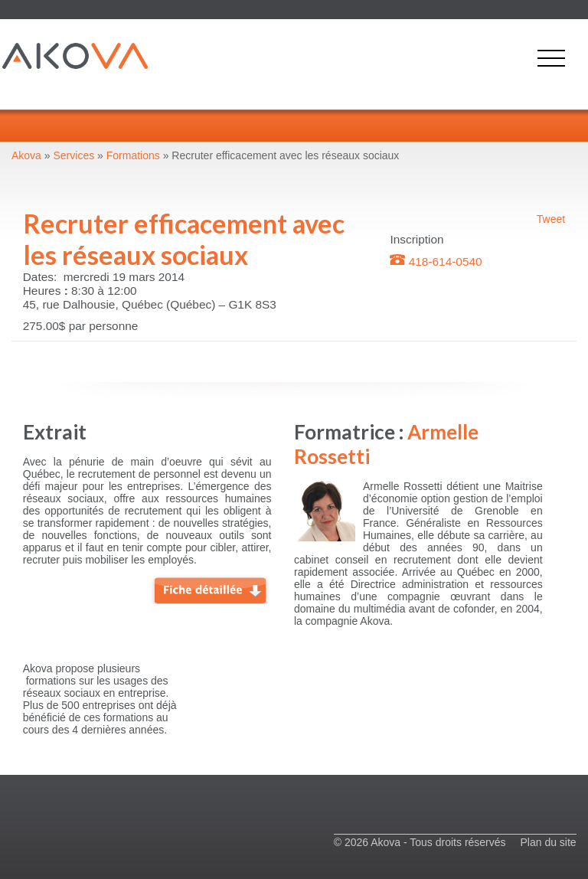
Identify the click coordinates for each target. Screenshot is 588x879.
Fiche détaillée (211, 589)
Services (74, 155)
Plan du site (548, 842)
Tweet (551, 219)
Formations (133, 155)
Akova (26, 155)
